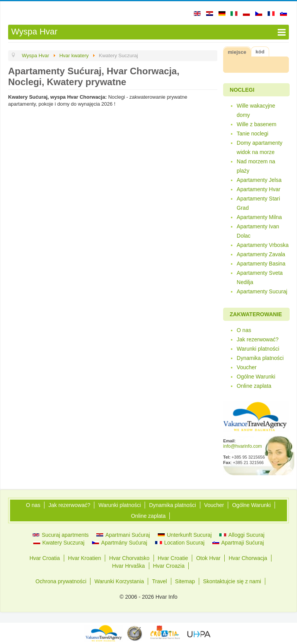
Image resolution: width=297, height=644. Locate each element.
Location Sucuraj (180, 543)
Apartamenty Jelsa (259, 180)
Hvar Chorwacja (248, 558)
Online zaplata (254, 386)
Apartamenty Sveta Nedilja (260, 277)
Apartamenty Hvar (259, 189)
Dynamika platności (260, 358)
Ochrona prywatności (61, 581)
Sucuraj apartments (61, 535)
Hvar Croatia (45, 558)
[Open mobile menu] (148, 32)
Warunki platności (258, 349)
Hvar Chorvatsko (129, 558)
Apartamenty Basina (261, 264)
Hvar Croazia (169, 566)
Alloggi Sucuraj (242, 535)
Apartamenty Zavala (261, 254)
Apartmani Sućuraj (123, 535)
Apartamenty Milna (259, 217)
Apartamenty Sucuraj (262, 291)
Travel (159, 581)
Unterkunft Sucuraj (185, 535)
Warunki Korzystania (119, 581)
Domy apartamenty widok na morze (259, 147)
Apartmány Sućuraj (119, 543)
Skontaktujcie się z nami (232, 581)
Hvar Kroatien (85, 558)
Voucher (247, 367)
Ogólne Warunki (256, 377)
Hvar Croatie (173, 558)
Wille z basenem (257, 124)
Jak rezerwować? (258, 339)
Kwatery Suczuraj (59, 543)
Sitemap (185, 581)
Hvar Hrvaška (129, 566)
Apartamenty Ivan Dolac (258, 231)
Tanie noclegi (253, 134)
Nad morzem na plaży (256, 166)
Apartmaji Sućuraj (238, 543)
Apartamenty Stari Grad (258, 203)
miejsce (237, 52)
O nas (244, 330)
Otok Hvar (208, 558)
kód (260, 52)
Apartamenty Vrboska (263, 245)
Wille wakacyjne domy (256, 110)
